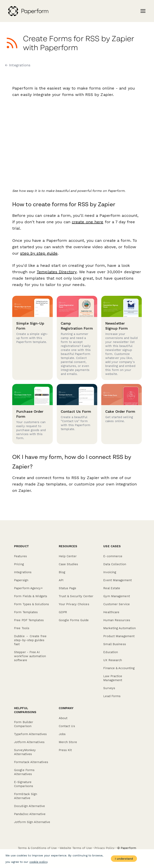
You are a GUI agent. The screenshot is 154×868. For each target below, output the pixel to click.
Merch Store (68, 742)
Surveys (109, 688)
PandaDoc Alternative (30, 814)
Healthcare (111, 612)
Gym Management (117, 596)
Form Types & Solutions (31, 604)
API (61, 580)
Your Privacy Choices (74, 604)
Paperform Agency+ (28, 588)
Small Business (114, 644)
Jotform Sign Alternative (32, 822)
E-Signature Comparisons (24, 784)
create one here (88, 222)
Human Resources (117, 620)
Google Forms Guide (74, 620)
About (63, 718)
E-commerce (113, 556)
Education (111, 652)
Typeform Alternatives (30, 734)
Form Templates (26, 612)
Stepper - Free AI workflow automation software (30, 656)
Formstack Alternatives (31, 762)
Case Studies (68, 564)
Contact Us (67, 726)
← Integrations (18, 65)
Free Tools (22, 628)
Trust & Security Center (76, 596)
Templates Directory (56, 272)
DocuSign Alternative (29, 806)
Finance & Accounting (119, 668)
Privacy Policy (104, 848)
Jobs (62, 734)
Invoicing (110, 572)
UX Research (113, 660)
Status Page (67, 588)
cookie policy (38, 862)
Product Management (119, 636)
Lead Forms (112, 696)
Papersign (21, 580)
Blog (62, 572)
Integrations (23, 572)
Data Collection (115, 564)
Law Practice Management (113, 678)
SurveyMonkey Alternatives (25, 752)
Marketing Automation (120, 628)
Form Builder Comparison (24, 724)
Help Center (68, 556)
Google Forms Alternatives (24, 772)
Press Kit (65, 750)
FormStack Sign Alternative (26, 796)
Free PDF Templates (29, 620)
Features (20, 556)
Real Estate (112, 588)
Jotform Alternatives (29, 742)
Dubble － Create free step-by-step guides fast (30, 640)
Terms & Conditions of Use (37, 848)
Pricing (19, 564)
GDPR (63, 612)
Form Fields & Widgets (31, 596)
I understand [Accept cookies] (124, 859)
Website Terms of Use (76, 848)
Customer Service (117, 604)
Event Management (118, 580)
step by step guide (39, 253)
